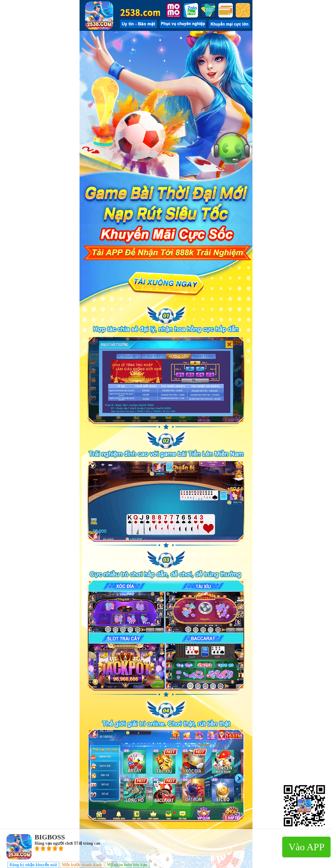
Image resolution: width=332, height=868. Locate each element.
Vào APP (307, 847)
